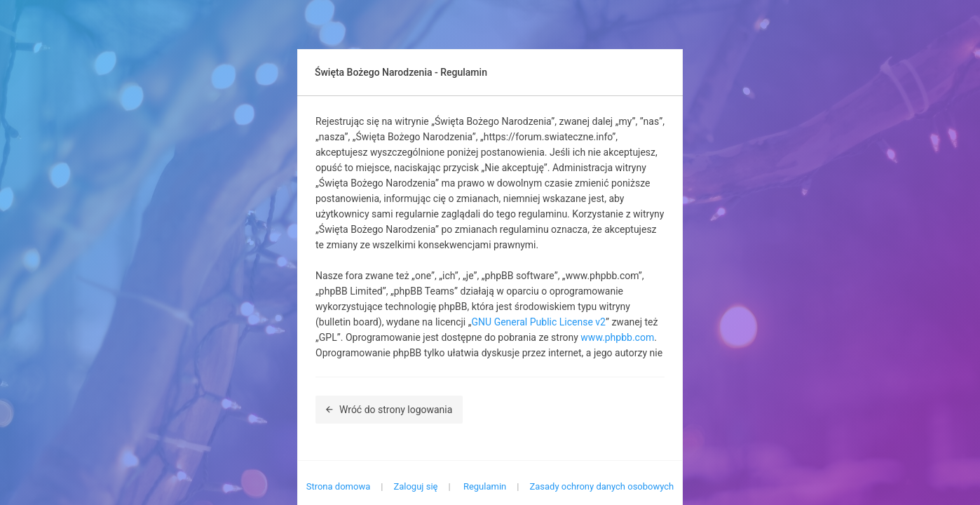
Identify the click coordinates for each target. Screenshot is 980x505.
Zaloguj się (415, 486)
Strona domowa (339, 486)
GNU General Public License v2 (539, 322)
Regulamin (485, 486)
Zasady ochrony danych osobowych (601, 486)
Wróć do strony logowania (389, 410)
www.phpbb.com (617, 337)
